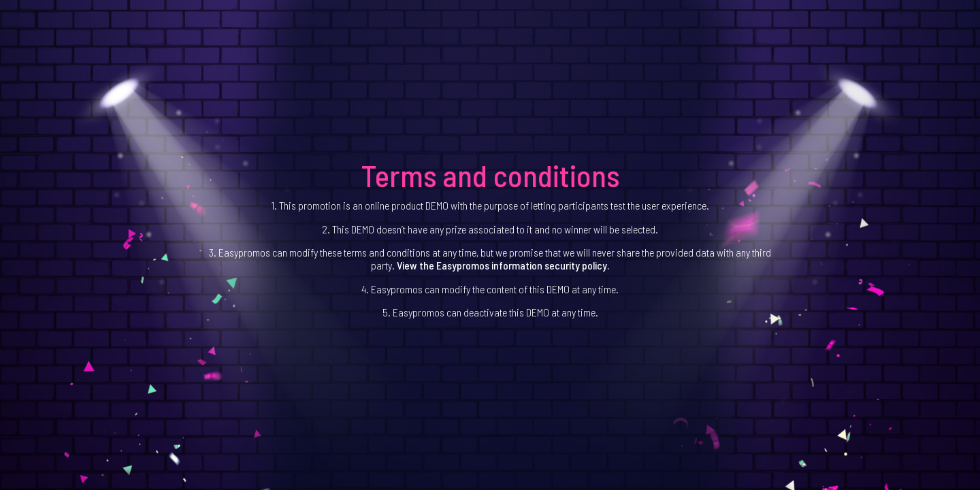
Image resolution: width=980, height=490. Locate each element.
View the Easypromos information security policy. (503, 265)
